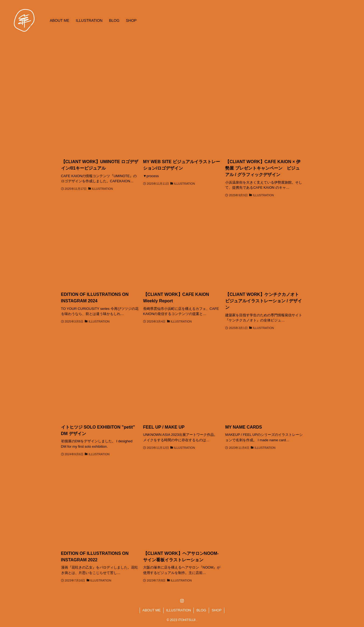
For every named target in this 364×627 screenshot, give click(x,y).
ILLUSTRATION (178, 610)
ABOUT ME (151, 610)
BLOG (201, 610)
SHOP (217, 610)
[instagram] (182, 601)
